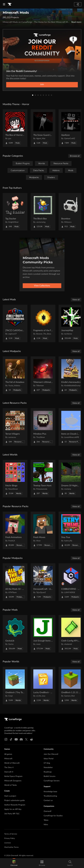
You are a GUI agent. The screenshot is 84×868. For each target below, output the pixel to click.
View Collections (42, 286)
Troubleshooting (50, 796)
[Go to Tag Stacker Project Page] (15, 212)
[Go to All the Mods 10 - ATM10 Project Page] (15, 582)
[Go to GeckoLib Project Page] (15, 634)
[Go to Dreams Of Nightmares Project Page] (71, 479)
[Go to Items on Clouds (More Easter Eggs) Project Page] (71, 427)
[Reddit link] (31, 739)
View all (76, 300)
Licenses (8, 843)
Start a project (10, 796)
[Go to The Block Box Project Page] (43, 212)
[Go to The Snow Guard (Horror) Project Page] (43, 128)
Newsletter (48, 768)
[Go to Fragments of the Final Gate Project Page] (43, 323)
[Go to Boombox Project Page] (71, 212)
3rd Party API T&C (12, 814)
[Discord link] (21, 739)
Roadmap (48, 772)
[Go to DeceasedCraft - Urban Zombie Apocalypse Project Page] (43, 582)
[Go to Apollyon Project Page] (71, 128)
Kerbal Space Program (13, 776)
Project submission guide (15, 800)
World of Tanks (11, 785)
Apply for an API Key (13, 809)
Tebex (46, 820)
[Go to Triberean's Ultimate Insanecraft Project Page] (43, 375)
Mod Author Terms (11, 847)
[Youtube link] (16, 739)
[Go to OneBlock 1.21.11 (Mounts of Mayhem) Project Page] (71, 686)
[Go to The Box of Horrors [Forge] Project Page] (15, 128)
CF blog (47, 763)
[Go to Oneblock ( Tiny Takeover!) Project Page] (15, 686)
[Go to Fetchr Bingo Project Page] (15, 479)
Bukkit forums (50, 776)
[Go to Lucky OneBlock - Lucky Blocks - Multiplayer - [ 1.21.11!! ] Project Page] (43, 686)
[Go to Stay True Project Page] (71, 530)
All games (8, 754)
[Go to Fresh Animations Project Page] (15, 530)
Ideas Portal (49, 759)
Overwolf (48, 811)
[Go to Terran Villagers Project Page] (15, 427)
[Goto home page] (10, 4)
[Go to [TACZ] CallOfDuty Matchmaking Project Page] (15, 323)
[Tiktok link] (11, 739)
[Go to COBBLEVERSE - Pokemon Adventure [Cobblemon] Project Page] (71, 582)
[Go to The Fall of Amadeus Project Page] (15, 375)
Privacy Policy (10, 838)
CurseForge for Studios (53, 816)
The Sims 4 (9, 768)
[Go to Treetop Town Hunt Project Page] (43, 479)
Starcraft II (9, 772)
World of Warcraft (12, 763)
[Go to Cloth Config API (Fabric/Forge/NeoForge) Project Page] (71, 634)
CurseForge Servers (52, 781)
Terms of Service (11, 834)
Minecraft (8, 759)
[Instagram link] (6, 739)
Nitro (46, 825)
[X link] (26, 739)
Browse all (75, 156)
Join (42, 84)
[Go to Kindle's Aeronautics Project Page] (71, 375)
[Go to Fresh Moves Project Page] (43, 530)
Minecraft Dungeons (13, 781)
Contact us (48, 800)
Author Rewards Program (15, 805)
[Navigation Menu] (4, 4)
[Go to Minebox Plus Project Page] (43, 427)
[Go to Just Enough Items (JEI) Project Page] (43, 634)
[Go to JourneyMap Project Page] (71, 323)
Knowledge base (50, 792)
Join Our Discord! (51, 754)
